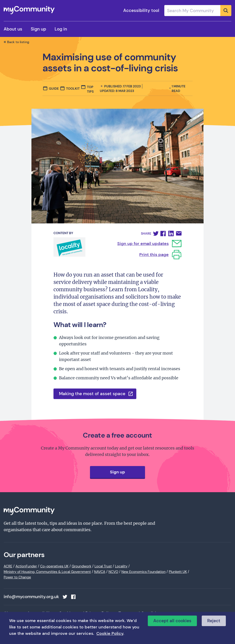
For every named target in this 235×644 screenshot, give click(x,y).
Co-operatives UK (54, 566)
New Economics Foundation (144, 572)
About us (13, 29)
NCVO (113, 572)
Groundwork (81, 566)
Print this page (154, 255)
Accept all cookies (172, 621)
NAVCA (100, 572)
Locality (121, 566)
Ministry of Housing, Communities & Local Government (47, 572)
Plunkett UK (178, 572)
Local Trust (103, 566)
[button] (156, 233)
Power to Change (17, 577)
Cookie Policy (110, 633)
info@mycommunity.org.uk (31, 597)
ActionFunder (26, 566)
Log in (61, 29)
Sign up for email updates (143, 244)
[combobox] (198, 11)
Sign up (38, 29)
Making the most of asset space (92, 394)
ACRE (8, 566)
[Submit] (226, 11)
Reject (214, 621)
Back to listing (18, 42)
